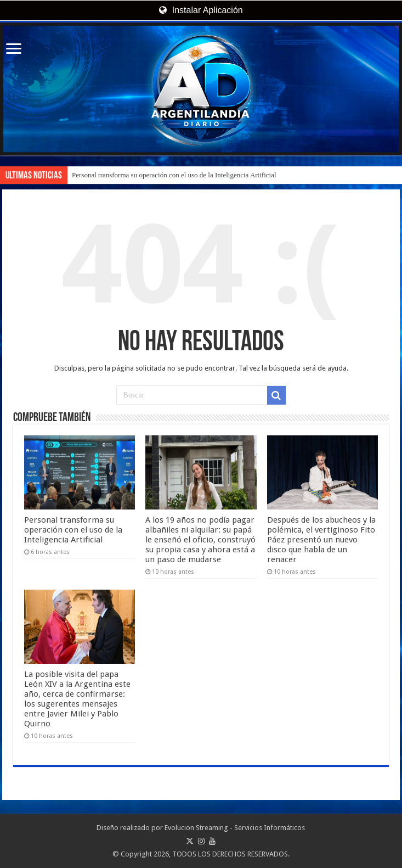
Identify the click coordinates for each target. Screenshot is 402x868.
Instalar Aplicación (201, 10)
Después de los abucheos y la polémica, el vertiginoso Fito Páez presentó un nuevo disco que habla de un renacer (321, 540)
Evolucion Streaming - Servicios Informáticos (235, 828)
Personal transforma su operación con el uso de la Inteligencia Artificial (174, 175)
